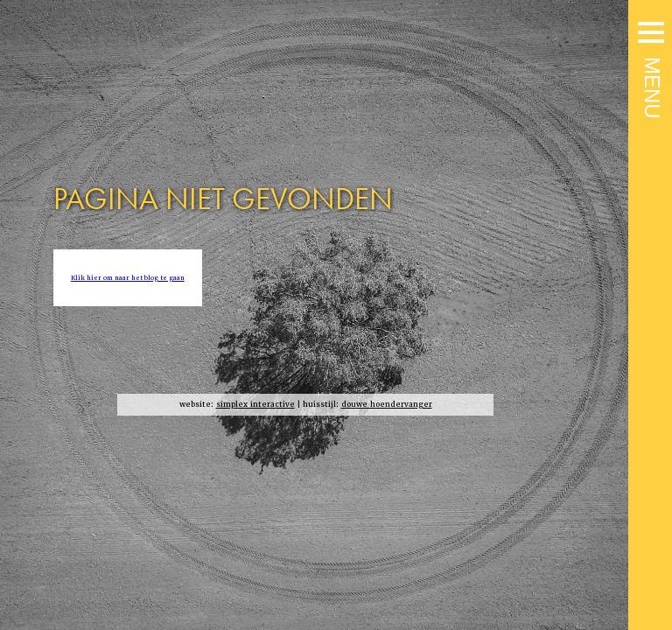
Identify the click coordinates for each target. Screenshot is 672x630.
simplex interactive (255, 405)
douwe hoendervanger (387, 405)
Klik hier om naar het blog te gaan (128, 278)
